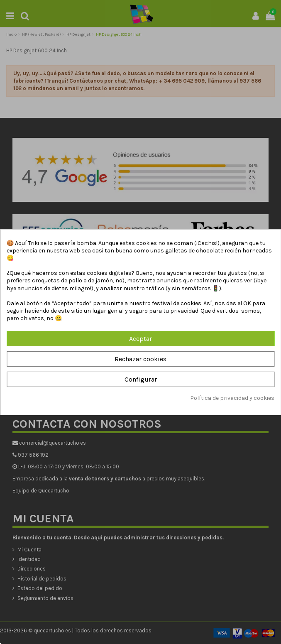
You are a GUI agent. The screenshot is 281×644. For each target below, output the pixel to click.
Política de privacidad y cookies (232, 398)
